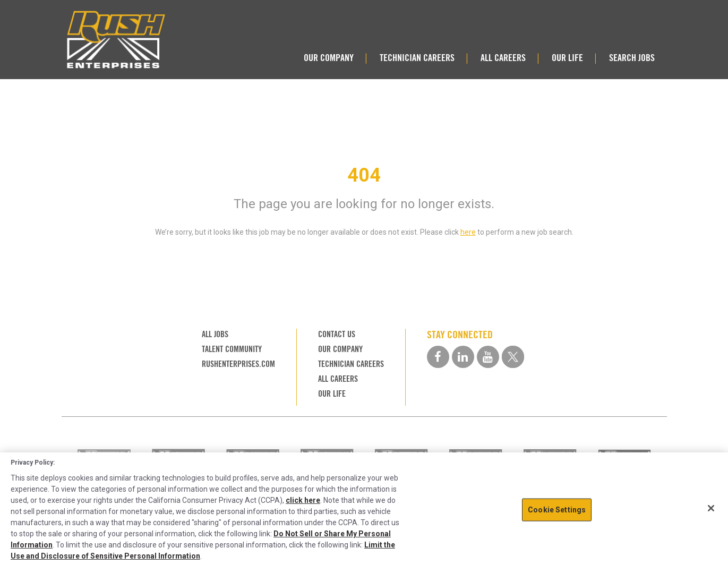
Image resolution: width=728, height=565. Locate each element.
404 (364, 175)
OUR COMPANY (329, 58)
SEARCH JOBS (632, 58)
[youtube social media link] (488, 357)
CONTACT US (337, 334)
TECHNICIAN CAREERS (417, 58)
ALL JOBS (215, 334)
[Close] (711, 508)
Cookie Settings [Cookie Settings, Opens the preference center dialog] (557, 509)
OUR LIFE (567, 58)
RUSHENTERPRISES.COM (238, 364)
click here (303, 500)
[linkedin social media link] (463, 357)
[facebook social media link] (438, 357)
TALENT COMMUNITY (232, 349)
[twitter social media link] (513, 357)
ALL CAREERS (503, 58)
